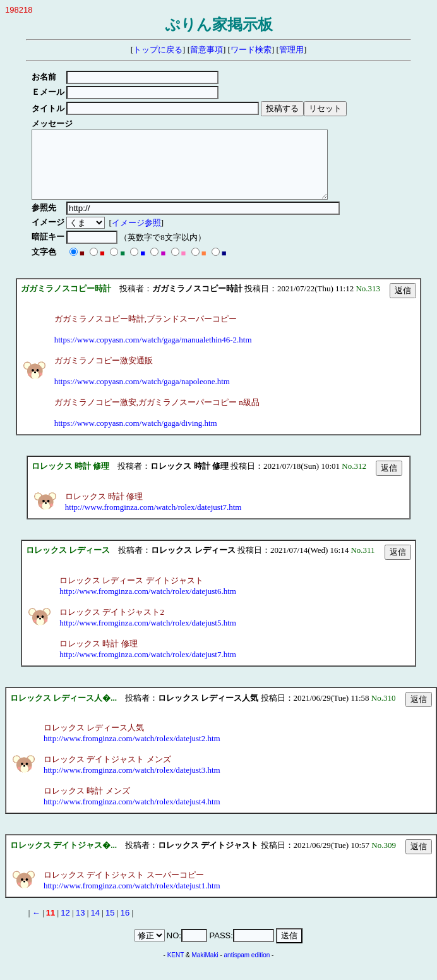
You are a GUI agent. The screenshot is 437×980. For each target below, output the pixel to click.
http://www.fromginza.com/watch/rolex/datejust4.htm (132, 815)
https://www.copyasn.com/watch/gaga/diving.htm (136, 436)
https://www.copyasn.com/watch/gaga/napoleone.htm (142, 395)
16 (125, 926)
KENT (176, 968)
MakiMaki (205, 968)
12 (65, 926)
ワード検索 (251, 50)
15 (110, 926)
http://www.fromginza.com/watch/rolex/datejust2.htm (132, 752)
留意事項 (207, 50)
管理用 (291, 50)
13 (80, 926)
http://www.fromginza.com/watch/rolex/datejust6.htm (148, 604)
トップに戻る (158, 50)
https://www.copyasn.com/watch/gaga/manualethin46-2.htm (153, 353)
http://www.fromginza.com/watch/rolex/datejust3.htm (132, 783)
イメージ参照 (138, 236)
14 (95, 926)
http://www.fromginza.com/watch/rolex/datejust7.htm (153, 520)
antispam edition (247, 968)
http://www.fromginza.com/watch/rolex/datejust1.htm (132, 899)
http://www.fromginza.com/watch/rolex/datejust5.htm (148, 636)
